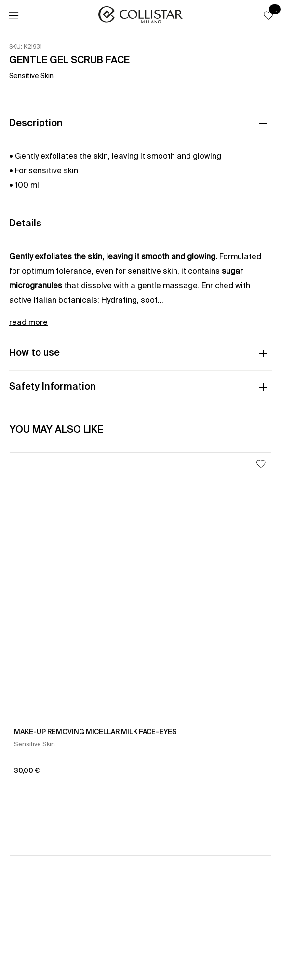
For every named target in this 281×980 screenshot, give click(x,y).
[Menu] (13, 16)
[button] (268, 15)
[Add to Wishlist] (261, 464)
